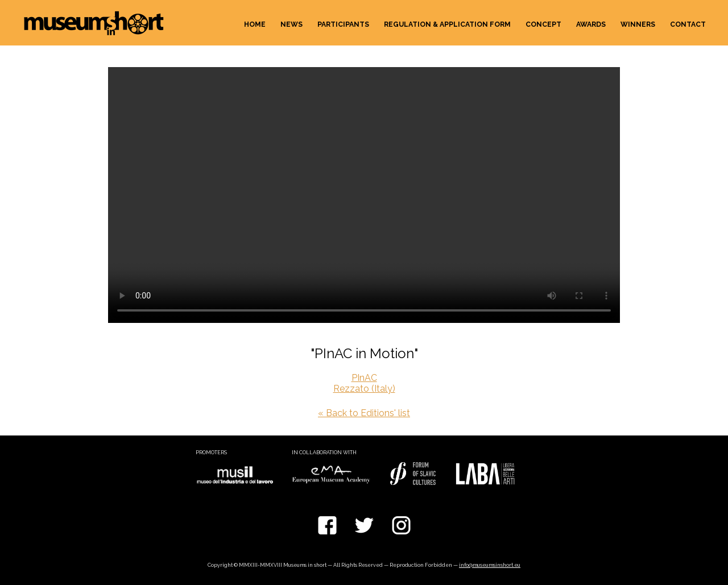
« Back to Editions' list (364, 413)
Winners (638, 24)
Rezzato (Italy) (364, 389)
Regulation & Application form (447, 24)
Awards (591, 24)
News (291, 24)
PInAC (364, 378)
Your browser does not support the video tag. (364, 195)
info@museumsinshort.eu (490, 565)
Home (255, 24)
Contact (688, 24)
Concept (543, 24)
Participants (343, 24)
